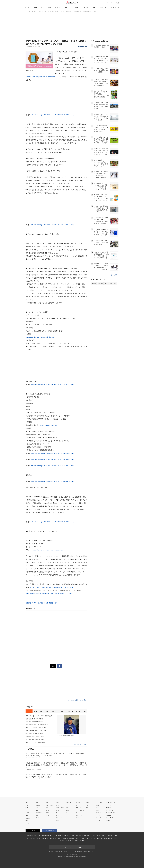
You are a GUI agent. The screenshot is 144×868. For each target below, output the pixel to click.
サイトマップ (110, 818)
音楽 (37, 810)
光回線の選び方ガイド (48, 836)
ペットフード (63, 841)
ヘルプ (108, 820)
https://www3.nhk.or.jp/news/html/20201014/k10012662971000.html (49, 594)
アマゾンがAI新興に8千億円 (35, 722)
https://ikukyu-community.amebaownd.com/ (48, 550)
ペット (68, 813)
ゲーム (58, 810)
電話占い (104, 836)
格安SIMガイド (31, 838)
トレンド (67, 8)
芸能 (49, 8)
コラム (86, 8)
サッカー (48, 810)
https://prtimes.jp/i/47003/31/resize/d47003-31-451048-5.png (52, 481)
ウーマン (82, 838)
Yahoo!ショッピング (111, 284)
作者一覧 (109, 808)
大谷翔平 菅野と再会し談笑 (35, 736)
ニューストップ (108, 3)
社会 (27, 805)
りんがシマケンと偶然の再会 (35, 742)
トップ (29, 711)
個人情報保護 (78, 852)
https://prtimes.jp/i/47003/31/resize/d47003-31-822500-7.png (52, 115)
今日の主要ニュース (81, 744)
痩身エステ (75, 841)
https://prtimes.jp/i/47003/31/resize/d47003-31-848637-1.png (52, 385)
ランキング (103, 8)
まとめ (27, 813)
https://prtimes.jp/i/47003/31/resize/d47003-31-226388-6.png (52, 522)
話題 (87, 808)
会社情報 (51, 852)
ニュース (27, 8)
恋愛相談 (72, 838)
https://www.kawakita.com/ (49, 425)
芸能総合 (38, 805)
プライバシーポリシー (67, 852)
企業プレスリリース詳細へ (35, 603)
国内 (35, 8)
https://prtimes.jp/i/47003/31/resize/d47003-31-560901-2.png (52, 453)
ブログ (98, 836)
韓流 (37, 815)
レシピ (87, 838)
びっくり (68, 805)
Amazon (94, 284)
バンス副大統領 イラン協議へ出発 (37, 725)
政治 (27, 810)
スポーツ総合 (49, 805)
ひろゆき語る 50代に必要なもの (36, 731)
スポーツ (58, 8)
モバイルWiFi (53, 838)
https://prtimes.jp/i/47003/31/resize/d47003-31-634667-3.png (52, 460)
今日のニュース (115, 8)
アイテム (93, 836)
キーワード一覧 (110, 813)
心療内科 (86, 836)
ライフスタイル (80, 810)
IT (56, 813)
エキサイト (116, 3)
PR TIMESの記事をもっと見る (78, 700)
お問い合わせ (92, 852)
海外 (42, 8)
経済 (27, 808)
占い (77, 838)
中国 (27, 821)
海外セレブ (39, 813)
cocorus (60, 838)
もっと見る (115, 275)
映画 (37, 808)
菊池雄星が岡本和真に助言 (34, 733)
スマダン (78, 805)
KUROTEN (37, 836)
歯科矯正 (110, 838)
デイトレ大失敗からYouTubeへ (36, 728)
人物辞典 (109, 815)
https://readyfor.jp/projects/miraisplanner (41, 77)
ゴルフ (48, 813)
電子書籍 (82, 841)
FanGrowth (58, 836)
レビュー (58, 805)
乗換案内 (99, 838)
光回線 (39, 838)
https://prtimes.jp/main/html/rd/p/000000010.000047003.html (51, 587)
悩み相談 (66, 838)
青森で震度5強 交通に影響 (34, 719)
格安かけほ (45, 838)
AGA (69, 841)
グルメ (58, 815)
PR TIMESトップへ (51, 603)
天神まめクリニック (77, 836)
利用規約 (57, 852)
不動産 (105, 838)
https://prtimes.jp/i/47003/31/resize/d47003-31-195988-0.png (52, 225)
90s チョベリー (80, 815)
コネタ (68, 808)
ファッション (59, 818)
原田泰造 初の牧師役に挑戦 (35, 739)
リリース (109, 805)
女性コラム (79, 808)
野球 (47, 808)
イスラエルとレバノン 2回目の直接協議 (39, 716)
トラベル (78, 813)
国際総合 (28, 818)
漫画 (94, 8)
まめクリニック (66, 836)
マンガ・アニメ (60, 808)
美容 (116, 838)
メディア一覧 (110, 810)
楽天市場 (101, 284)
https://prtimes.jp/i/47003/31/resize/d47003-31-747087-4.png (52, 466)
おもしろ (77, 8)
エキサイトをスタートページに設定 (72, 847)
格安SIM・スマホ (112, 836)
